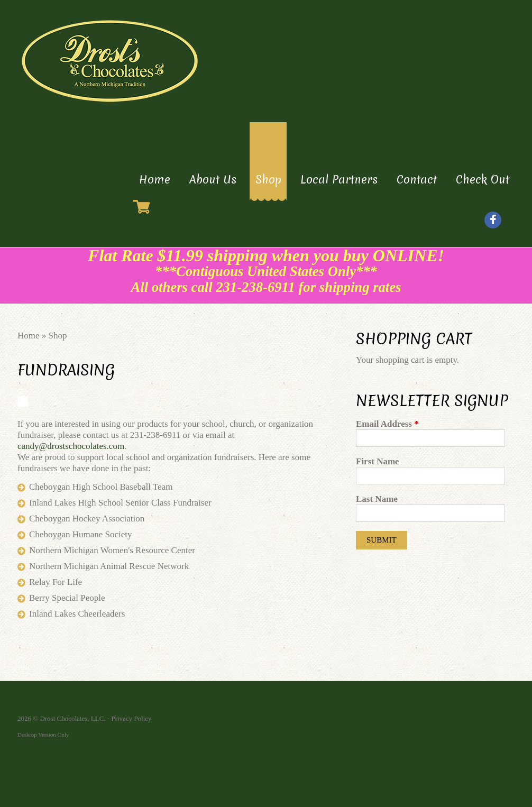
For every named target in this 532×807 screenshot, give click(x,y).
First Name (378, 461)
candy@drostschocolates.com (71, 446)
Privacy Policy (131, 718)
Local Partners (339, 180)
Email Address (387, 424)
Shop (268, 180)
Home (155, 180)
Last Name (377, 499)
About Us (213, 180)
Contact (417, 180)
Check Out (483, 180)
